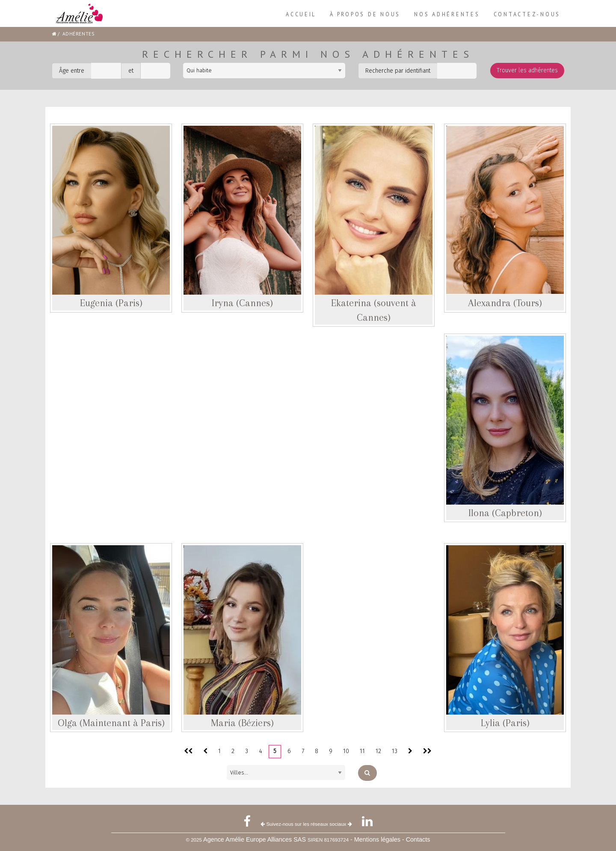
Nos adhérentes (447, 14)
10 (346, 751)
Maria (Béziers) (242, 723)
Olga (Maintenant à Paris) (111, 723)
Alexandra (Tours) (505, 303)
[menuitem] (301, 14)
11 (362, 751)
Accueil (301, 14)
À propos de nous (365, 14)
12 (378, 751)
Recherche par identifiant (398, 71)
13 (395, 751)
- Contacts (416, 839)
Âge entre (72, 71)
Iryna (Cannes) (242, 303)
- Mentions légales (376, 839)
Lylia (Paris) (505, 723)
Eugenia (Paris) (111, 303)
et (131, 71)
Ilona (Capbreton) (505, 513)
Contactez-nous (527, 14)
